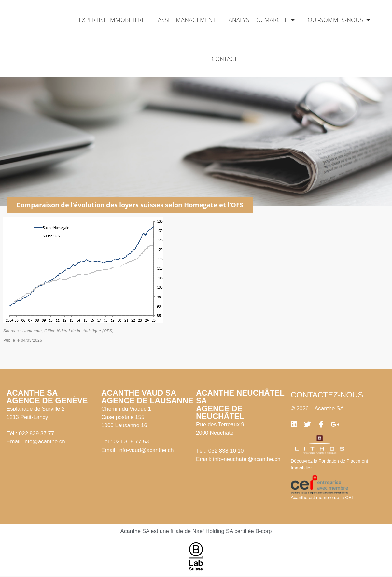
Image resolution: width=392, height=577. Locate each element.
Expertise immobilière (112, 20)
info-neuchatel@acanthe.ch (247, 459)
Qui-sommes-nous (339, 20)
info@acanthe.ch (44, 442)
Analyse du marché (262, 20)
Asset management (187, 20)
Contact (224, 59)
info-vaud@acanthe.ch (146, 450)
